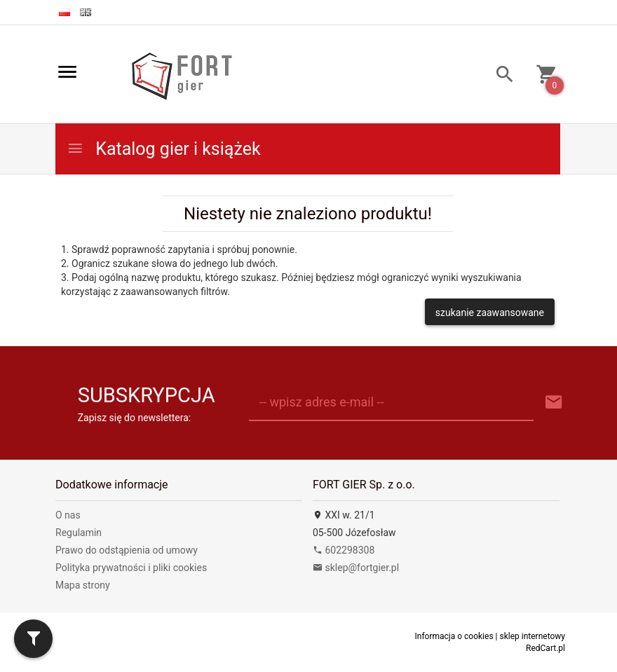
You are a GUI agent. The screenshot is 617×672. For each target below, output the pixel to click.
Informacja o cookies (454, 636)
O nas (68, 515)
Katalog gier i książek (164, 149)
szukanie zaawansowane (490, 313)
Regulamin (79, 533)
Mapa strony (83, 585)
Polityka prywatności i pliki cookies (131, 568)
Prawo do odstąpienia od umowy (127, 550)
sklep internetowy (532, 636)
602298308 (344, 550)
